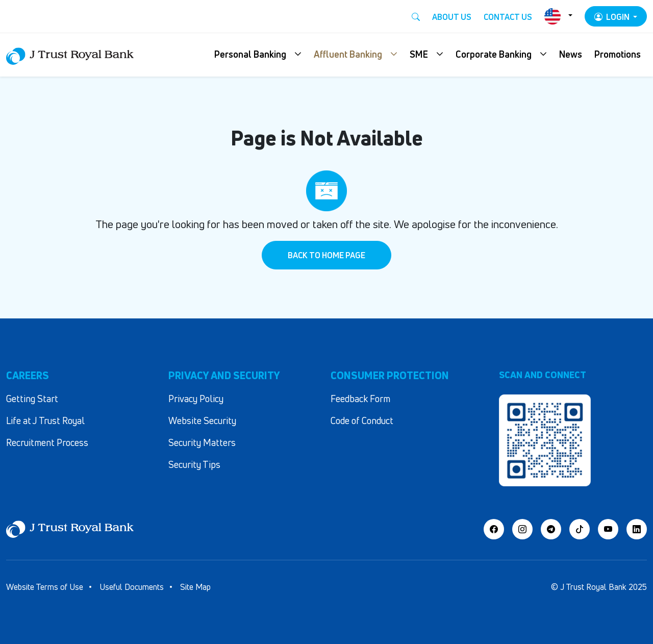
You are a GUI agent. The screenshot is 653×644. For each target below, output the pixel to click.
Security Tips (194, 464)
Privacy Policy (196, 399)
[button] (258, 55)
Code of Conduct (362, 420)
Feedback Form (360, 399)
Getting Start (32, 399)
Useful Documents (132, 587)
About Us (452, 17)
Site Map (195, 587)
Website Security (202, 420)
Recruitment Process (47, 442)
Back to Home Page (326, 255)
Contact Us (508, 17)
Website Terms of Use (45, 587)
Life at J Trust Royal (45, 420)
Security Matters (202, 442)
